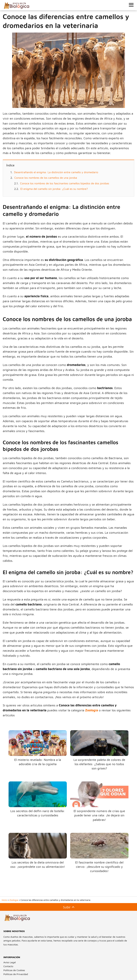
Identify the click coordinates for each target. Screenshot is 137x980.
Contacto (8, 966)
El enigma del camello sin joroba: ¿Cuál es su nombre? (54, 189)
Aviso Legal (10, 962)
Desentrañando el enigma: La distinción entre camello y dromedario (56, 172)
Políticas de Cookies (14, 970)
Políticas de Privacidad (16, 974)
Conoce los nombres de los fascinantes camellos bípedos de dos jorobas (65, 183)
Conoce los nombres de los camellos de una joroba (46, 178)
